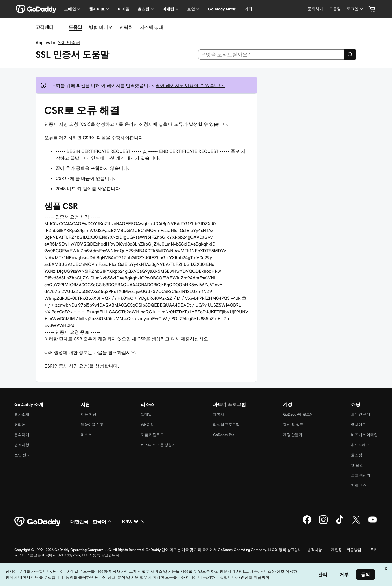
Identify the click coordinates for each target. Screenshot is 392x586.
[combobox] (271, 55)
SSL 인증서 (69, 42)
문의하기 (22, 435)
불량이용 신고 (92, 425)
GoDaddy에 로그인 (298, 414)
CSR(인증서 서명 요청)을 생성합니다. (82, 366)
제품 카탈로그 (152, 435)
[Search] (350, 55)
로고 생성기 (361, 475)
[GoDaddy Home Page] (38, 522)
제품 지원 (88, 414)
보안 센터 (22, 455)
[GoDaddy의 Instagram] (323, 523)
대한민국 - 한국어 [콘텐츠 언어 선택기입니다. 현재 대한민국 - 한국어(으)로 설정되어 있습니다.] (92, 522)
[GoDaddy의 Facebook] (307, 523)
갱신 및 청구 (293, 425)
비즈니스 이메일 (364, 435)
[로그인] (355, 9)
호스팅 (357, 455)
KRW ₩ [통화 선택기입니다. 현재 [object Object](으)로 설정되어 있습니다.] (133, 522)
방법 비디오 (101, 27)
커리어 (20, 425)
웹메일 (146, 414)
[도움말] (335, 9)
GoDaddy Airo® (222, 9)
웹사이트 (358, 425)
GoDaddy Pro (224, 435)
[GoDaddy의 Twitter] (356, 523)
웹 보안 (357, 465)
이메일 (124, 9)
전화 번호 (359, 486)
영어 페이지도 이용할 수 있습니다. (190, 85)
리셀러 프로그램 (226, 425)
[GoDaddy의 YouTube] (373, 523)
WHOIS (147, 425)
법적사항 (22, 445)
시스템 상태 (152, 27)
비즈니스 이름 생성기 (158, 445)
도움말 (75, 27)
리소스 (86, 435)
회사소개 (22, 414)
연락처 (126, 27)
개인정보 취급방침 (346, 550)
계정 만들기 (293, 435)
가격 (248, 9)
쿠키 (374, 550)
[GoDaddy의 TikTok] (340, 523)
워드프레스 (360, 445)
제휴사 (219, 414)
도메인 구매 (361, 414)
